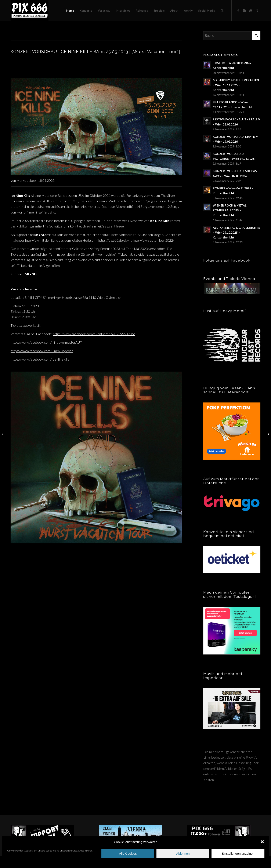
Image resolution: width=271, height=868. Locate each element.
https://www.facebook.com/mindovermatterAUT (46, 342)
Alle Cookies (128, 854)
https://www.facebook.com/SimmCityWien (42, 351)
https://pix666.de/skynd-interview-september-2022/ (136, 240)
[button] (262, 842)
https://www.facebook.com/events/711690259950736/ (94, 334)
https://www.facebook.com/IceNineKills (40, 359)
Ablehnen (183, 854)
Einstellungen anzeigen (238, 854)
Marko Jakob (26, 180)
